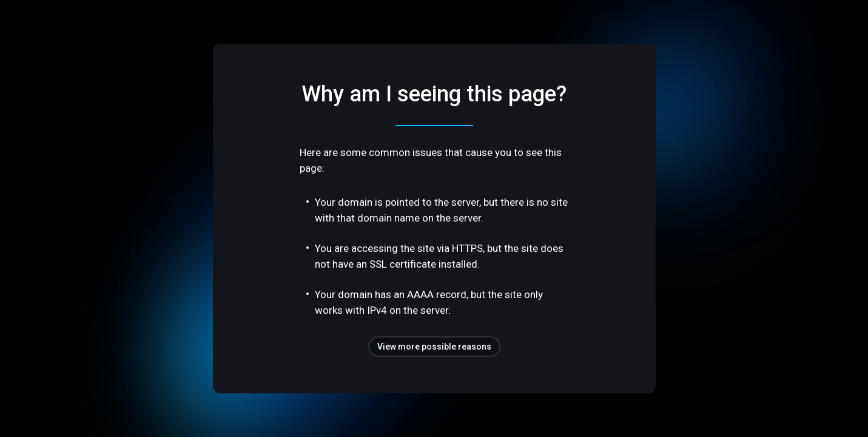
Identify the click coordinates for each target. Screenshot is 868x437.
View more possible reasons (434, 347)
